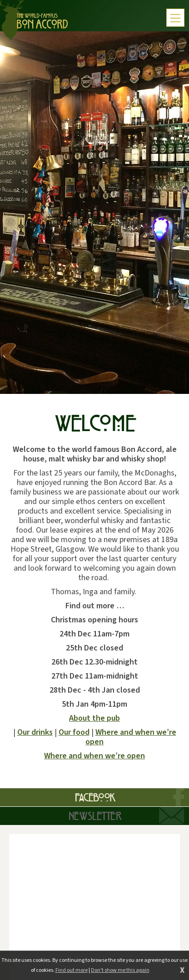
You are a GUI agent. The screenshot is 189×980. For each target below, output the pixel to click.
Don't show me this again (120, 970)
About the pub (94, 718)
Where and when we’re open (131, 737)
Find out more (72, 970)
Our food (74, 732)
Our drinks (35, 732)
